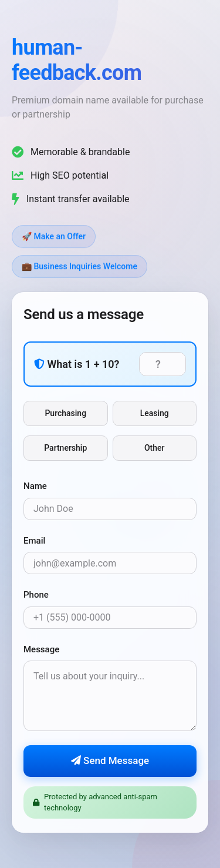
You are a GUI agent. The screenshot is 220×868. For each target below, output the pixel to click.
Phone (36, 595)
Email (34, 541)
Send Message (110, 761)
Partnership (65, 448)
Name (35, 487)
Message (41, 649)
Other (155, 448)
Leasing (155, 414)
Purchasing (65, 414)
